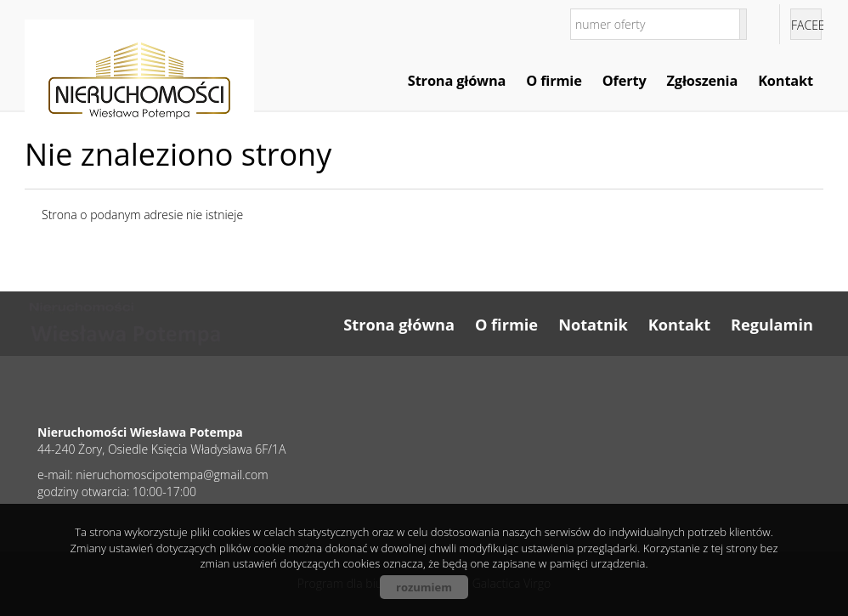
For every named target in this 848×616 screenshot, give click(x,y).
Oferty (625, 81)
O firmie (554, 81)
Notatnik (593, 325)
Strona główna (457, 81)
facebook (806, 25)
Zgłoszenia (703, 81)
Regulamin (772, 325)
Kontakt (786, 81)
